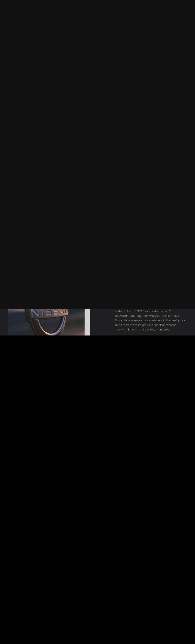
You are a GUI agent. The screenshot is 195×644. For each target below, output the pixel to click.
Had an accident (127, 19)
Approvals (154, 19)
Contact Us (24, 4)
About (78, 19)
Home (12, 4)
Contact (175, 19)
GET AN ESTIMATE (174, 61)
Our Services (99, 19)
